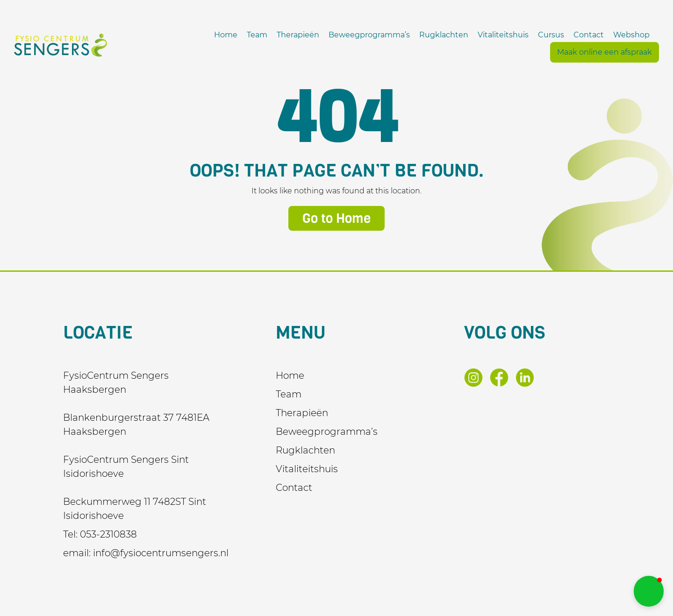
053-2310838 (108, 534)
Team (257, 35)
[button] (649, 591)
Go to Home (336, 218)
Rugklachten (444, 35)
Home (226, 35)
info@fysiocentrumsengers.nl (161, 553)
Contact (589, 35)
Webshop (631, 35)
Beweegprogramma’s (369, 35)
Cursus (551, 35)
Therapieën (298, 35)
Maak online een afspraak (605, 52)
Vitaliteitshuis (503, 35)
